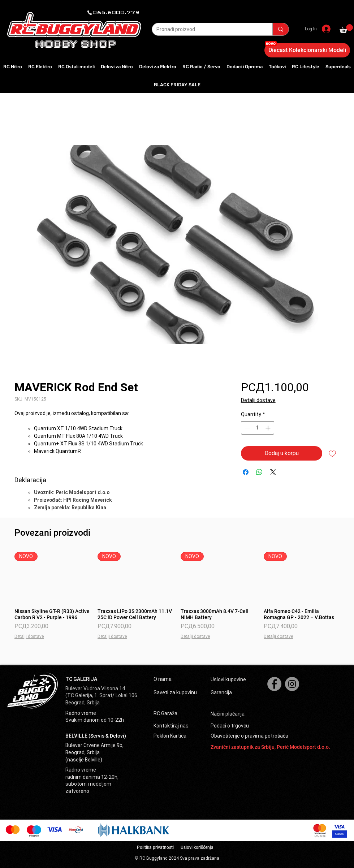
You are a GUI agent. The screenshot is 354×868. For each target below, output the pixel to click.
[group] (177, 596)
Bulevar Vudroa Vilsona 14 (95, 688)
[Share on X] (273, 472)
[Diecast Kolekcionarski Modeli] (307, 50)
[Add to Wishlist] (332, 453)
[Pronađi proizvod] (207, 30)
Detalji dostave (258, 400)
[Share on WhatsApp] (259, 472)
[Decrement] (247, 428)
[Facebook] (274, 684)
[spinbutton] (258, 428)
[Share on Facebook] (246, 472)
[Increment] (269, 428)
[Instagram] (292, 684)
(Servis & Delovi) (107, 736)
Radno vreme (81, 713)
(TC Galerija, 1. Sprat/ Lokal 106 (101, 695)
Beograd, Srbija (83, 703)
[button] (346, 29)
